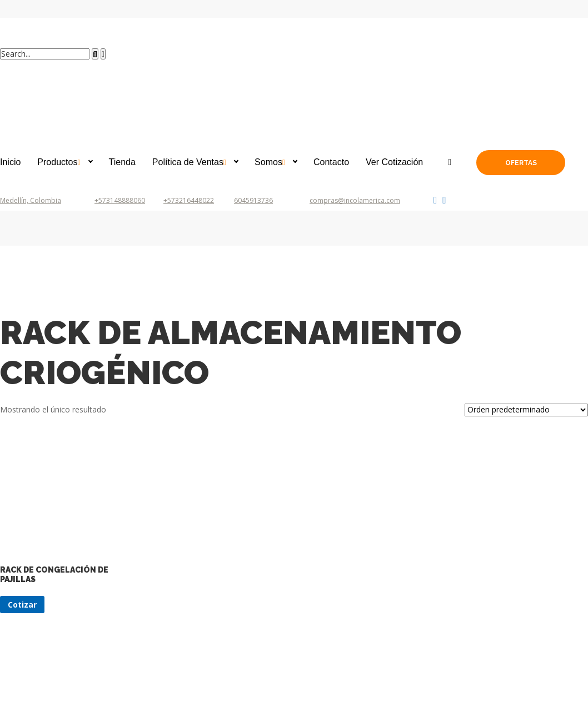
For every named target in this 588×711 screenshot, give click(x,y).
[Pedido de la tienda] (526, 410)
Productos (57, 162)
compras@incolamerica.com (355, 200)
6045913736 (253, 200)
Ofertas (521, 163)
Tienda (122, 162)
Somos (268, 162)
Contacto (331, 162)
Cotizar (22, 605)
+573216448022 (189, 200)
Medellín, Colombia (31, 200)
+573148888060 (120, 200)
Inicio (10, 162)
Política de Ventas (188, 162)
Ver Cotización (394, 162)
